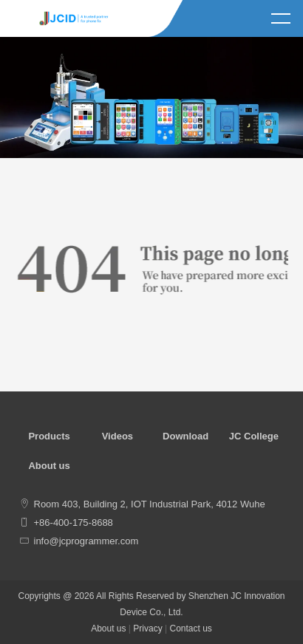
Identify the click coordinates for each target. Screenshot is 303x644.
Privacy (147, 628)
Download (185, 436)
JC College (254, 436)
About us (49, 466)
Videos (118, 436)
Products (49, 436)
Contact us (190, 628)
